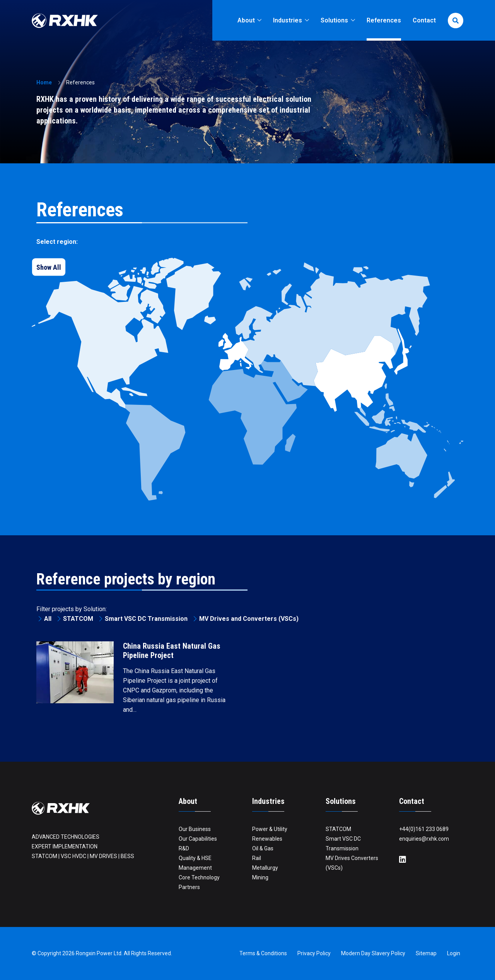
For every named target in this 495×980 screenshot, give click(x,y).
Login (454, 953)
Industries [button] (288, 20)
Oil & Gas (263, 848)
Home (44, 82)
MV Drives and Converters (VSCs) (249, 619)
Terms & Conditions (263, 953)
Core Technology (199, 877)
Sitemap (426, 953)
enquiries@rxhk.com (424, 839)
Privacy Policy (314, 953)
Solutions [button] (335, 20)
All (48, 619)
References (384, 20)
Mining (260, 877)
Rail (257, 858)
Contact (424, 20)
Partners (189, 887)
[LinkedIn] (403, 860)
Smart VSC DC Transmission (146, 619)
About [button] (247, 20)
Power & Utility (270, 829)
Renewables (267, 839)
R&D (184, 848)
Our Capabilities (198, 839)
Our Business (195, 829)
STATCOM (78, 619)
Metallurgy (265, 868)
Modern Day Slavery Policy (373, 953)
